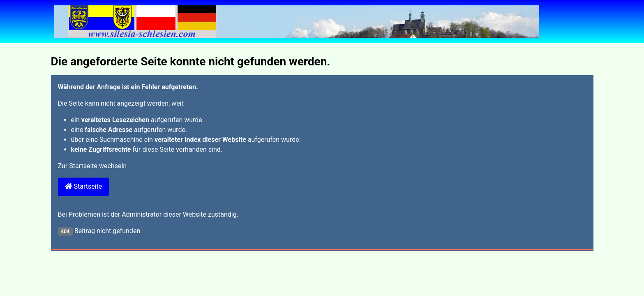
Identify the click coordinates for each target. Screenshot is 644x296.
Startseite (84, 186)
